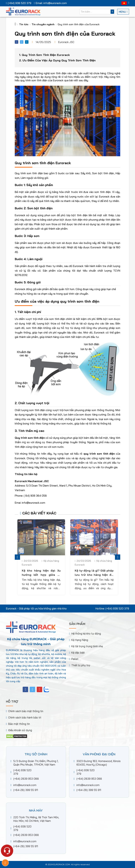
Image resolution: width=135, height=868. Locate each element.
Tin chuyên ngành (43, 24)
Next (118, 557)
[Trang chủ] (15, 24)
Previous (17, 557)
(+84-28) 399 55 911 (26, 790)
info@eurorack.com (25, 785)
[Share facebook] (17, 42)
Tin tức (24, 24)
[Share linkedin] (27, 42)
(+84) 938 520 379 (117, 608)
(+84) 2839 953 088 (26, 779)
